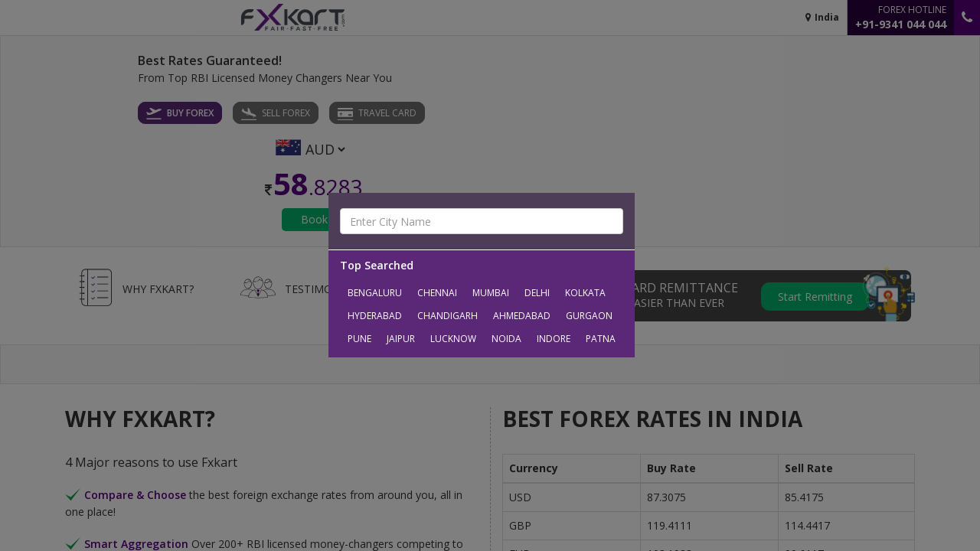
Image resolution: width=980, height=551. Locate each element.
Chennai (437, 293)
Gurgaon (589, 316)
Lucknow (453, 339)
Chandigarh (448, 316)
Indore (554, 339)
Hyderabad (375, 316)
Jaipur (401, 339)
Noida (506, 339)
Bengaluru (375, 293)
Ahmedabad (522, 316)
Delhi (537, 293)
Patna (601, 339)
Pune (359, 339)
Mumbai (491, 293)
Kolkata (585, 293)
